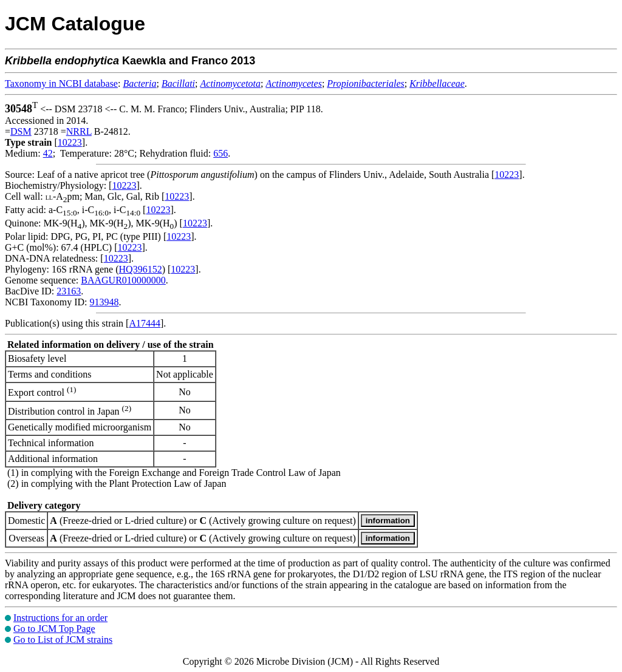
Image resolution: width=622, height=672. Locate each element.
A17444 (145, 323)
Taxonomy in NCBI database (61, 83)
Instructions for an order (60, 618)
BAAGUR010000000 (123, 280)
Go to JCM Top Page (54, 629)
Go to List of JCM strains (63, 640)
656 (220, 153)
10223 (70, 142)
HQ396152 (141, 269)
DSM (21, 131)
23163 (69, 291)
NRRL (79, 131)
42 (48, 153)
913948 (104, 302)
